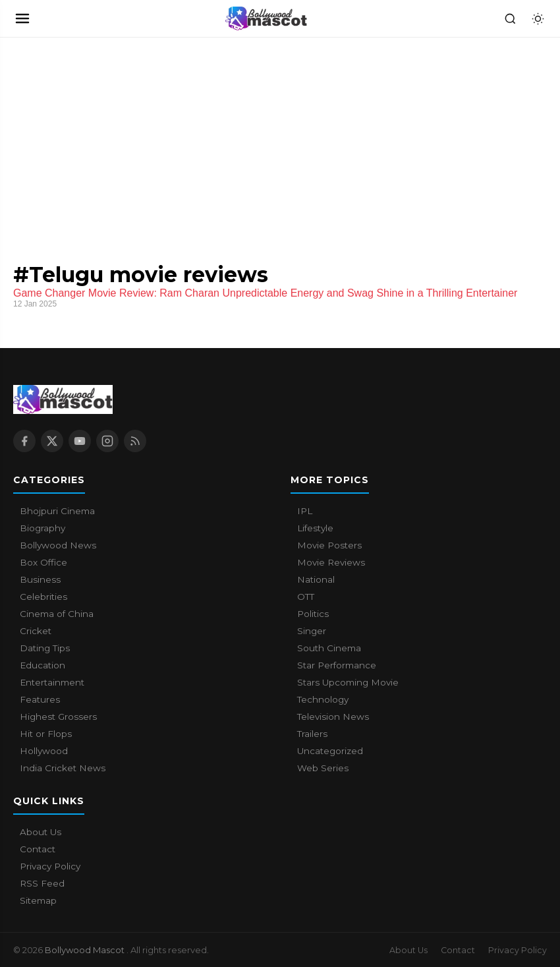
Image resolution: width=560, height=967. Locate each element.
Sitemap (38, 900)
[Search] (510, 18)
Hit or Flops (46, 734)
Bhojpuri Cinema (57, 511)
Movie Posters (329, 545)
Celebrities (43, 597)
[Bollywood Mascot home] (266, 18)
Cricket (36, 631)
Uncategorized (330, 751)
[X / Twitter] (52, 441)
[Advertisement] (99, 136)
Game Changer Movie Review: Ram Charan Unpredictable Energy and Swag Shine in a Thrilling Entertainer (265, 293)
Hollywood (44, 751)
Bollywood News (58, 545)
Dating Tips (45, 648)
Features (40, 699)
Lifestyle (315, 528)
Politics (313, 614)
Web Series (323, 768)
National (316, 579)
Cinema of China (57, 614)
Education (42, 665)
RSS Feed (42, 883)
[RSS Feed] (135, 441)
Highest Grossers (58, 717)
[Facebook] (24, 441)
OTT (306, 597)
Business (40, 579)
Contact (38, 849)
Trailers (312, 734)
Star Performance (337, 665)
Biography (42, 528)
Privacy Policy (50, 866)
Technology (323, 699)
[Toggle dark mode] (538, 18)
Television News (333, 717)
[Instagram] (107, 441)
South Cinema (329, 648)
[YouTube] (80, 441)
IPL (305, 511)
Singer (312, 631)
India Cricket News (63, 768)
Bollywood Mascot (86, 950)
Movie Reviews (331, 562)
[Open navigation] (22, 18)
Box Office (43, 562)
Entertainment (52, 682)
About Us (41, 832)
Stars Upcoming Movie (348, 682)
